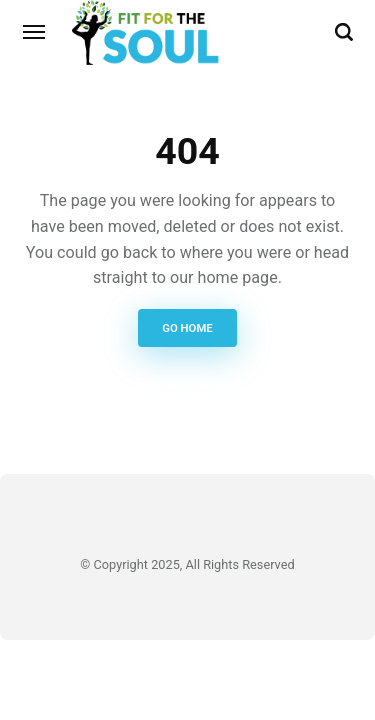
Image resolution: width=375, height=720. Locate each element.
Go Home (187, 328)
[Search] (344, 32)
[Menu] (35, 32)
